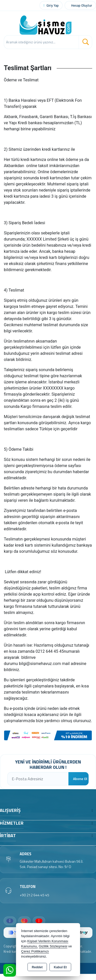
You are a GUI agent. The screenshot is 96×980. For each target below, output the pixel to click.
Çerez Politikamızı (35, 951)
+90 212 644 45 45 (34, 895)
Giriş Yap (53, 5)
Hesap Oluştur (82, 5)
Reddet (37, 967)
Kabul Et (60, 967)
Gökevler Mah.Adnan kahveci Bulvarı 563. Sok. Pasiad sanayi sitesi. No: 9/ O (51, 864)
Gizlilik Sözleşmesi (53, 946)
